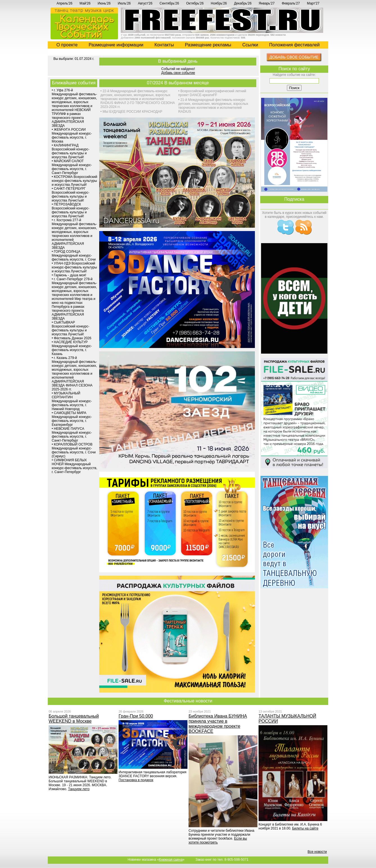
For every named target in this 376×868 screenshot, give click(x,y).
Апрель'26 (64, 3)
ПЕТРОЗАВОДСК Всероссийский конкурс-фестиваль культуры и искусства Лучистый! (71, 210)
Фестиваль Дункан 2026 (73, 338)
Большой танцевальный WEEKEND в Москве (74, 719)
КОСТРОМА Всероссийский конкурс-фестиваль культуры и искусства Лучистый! (74, 181)
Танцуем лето (79, 789)
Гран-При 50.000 (136, 716)
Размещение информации (116, 45)
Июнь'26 (104, 3)
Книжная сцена (171, 860)
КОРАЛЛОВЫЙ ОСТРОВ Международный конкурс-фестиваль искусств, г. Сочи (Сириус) (74, 450)
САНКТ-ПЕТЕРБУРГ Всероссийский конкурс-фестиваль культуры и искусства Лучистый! (71, 195)
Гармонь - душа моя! (70, 275)
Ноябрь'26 (219, 3)
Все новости (317, 852)
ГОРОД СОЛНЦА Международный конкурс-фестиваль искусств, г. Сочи (74, 256)
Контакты (164, 45)
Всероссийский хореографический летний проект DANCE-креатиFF (212, 93)
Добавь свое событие (178, 73)
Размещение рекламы (208, 45)
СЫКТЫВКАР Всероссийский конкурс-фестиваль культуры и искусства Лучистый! (71, 328)
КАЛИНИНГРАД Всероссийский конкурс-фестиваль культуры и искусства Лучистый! (71, 151)
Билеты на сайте (305, 828)
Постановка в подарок (136, 780)
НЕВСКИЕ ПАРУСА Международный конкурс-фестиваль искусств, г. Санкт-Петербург (72, 435)
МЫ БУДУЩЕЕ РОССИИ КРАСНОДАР (132, 112)
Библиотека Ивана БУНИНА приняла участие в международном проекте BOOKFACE (218, 724)
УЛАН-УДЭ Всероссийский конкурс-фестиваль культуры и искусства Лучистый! (74, 267)
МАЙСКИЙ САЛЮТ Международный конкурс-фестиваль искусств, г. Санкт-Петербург (72, 167)
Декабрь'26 (243, 3)
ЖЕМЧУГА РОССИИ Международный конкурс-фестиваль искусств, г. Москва (72, 135)
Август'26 (145, 3)
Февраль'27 (291, 3)
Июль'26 (124, 3)
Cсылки (250, 45)
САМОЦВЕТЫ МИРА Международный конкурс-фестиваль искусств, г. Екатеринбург (72, 419)
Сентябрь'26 (169, 3)
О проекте (67, 45)
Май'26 (85, 3)
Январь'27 (267, 3)
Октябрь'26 (195, 3)
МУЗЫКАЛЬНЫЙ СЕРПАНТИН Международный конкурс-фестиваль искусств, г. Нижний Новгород (72, 401)
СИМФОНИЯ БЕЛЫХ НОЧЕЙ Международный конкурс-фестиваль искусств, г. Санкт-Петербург (74, 466)
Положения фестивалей (294, 45)
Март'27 (313, 3)
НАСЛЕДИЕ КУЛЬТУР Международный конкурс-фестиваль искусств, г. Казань (72, 348)
